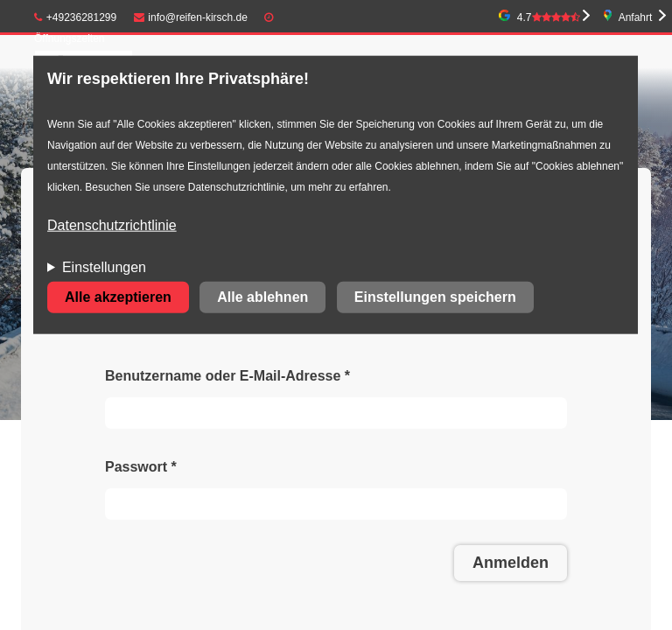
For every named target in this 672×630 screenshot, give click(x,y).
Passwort (141, 467)
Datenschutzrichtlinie (112, 225)
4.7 (549, 17)
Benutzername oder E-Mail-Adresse (227, 376)
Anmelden (511, 563)
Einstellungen (104, 267)
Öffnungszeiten (70, 38)
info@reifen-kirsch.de (191, 17)
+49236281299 (75, 17)
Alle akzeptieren (118, 297)
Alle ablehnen (262, 297)
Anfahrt (636, 17)
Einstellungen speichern (435, 297)
